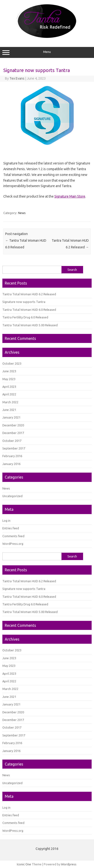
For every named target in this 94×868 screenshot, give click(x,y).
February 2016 (12, 456)
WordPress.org (13, 544)
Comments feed (13, 536)
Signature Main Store (70, 196)
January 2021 (11, 417)
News (22, 213)
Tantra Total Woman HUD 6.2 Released (29, 294)
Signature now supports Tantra (24, 302)
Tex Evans (17, 78)
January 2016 (11, 464)
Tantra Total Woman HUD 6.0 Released (29, 310)
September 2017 (14, 448)
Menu (47, 52)
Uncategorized (12, 496)
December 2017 (13, 433)
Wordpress (69, 864)
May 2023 (9, 379)
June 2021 (9, 410)
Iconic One (24, 864)
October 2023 (12, 363)
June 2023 (9, 371)
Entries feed (11, 528)
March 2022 (10, 402)
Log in (6, 521)
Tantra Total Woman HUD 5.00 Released (30, 325)
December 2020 (13, 425)
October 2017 (12, 441)
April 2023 (9, 387)
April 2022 (9, 394)
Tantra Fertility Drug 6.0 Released (25, 317)
